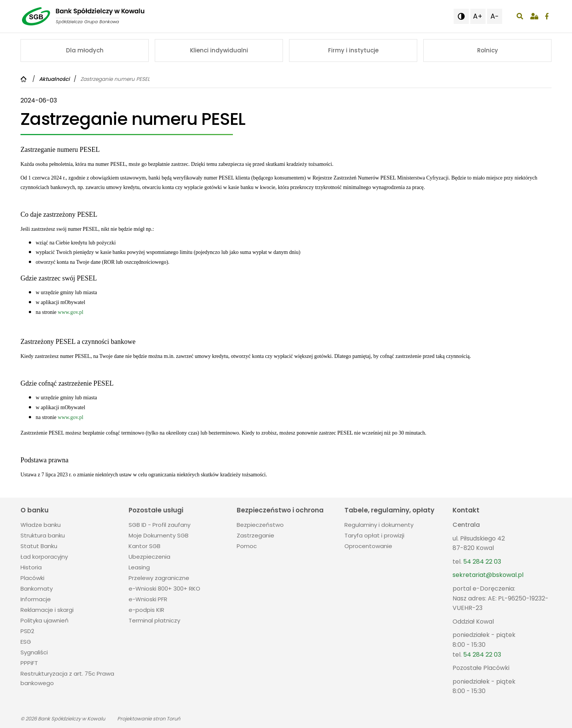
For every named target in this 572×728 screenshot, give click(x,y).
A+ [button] (478, 16)
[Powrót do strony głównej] (24, 79)
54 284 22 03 (482, 562)
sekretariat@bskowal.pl (488, 575)
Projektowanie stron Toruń (149, 719)
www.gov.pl (70, 312)
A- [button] (495, 16)
